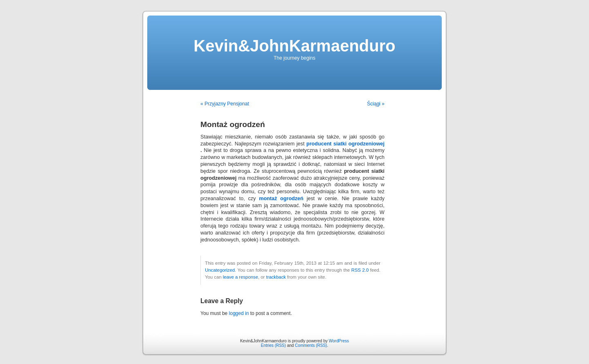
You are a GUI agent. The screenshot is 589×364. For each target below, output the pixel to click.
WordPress (339, 341)
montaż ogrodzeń (281, 199)
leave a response (241, 277)
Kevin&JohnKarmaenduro (294, 46)
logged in (239, 313)
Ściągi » (376, 104)
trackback (276, 277)
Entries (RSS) (273, 345)
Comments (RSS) (311, 345)
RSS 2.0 (360, 270)
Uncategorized (220, 270)
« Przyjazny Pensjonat (225, 104)
